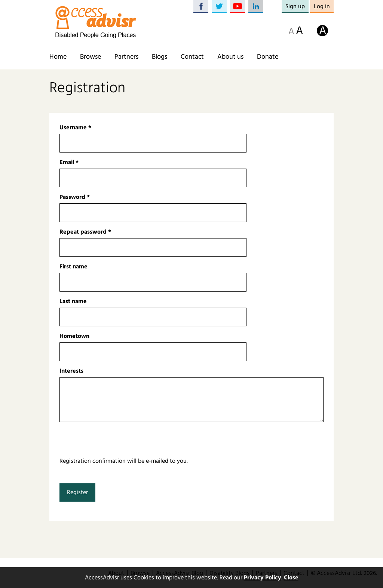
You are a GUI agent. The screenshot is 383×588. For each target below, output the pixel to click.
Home (58, 57)
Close (291, 578)
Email (69, 162)
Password (75, 197)
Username (75, 127)
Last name (73, 301)
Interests (71, 371)
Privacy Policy (263, 578)
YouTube (238, 7)
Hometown (74, 336)
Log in (322, 6)
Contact (192, 57)
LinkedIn (256, 7)
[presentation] (116, 442)
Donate (268, 57)
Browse (91, 57)
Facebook (201, 7)
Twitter (219, 7)
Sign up (295, 6)
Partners (126, 57)
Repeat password (85, 232)
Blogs (160, 57)
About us (230, 57)
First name (73, 267)
